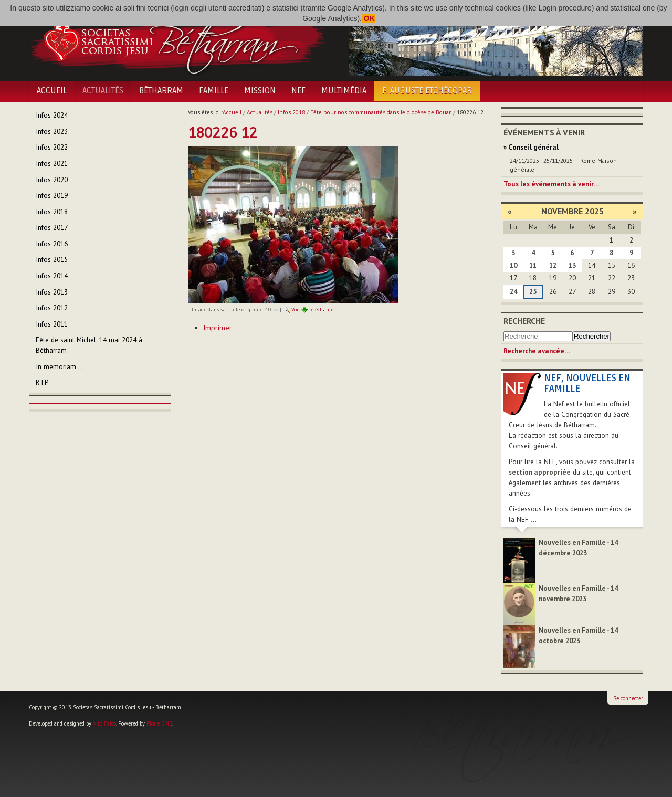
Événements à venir (544, 132)
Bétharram (161, 91)
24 (513, 292)
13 (572, 265)
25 (533, 292)
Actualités (103, 91)
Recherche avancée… (537, 351)
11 (533, 265)
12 (553, 265)
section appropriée (540, 472)
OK (368, 18)
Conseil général (533, 147)
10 (513, 265)
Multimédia (344, 91)
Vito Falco (104, 723)
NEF (298, 91)
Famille (214, 91)
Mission (260, 91)
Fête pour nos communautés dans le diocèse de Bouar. (381, 112)
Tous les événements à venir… (551, 184)
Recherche (524, 321)
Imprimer (218, 328)
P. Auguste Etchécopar (427, 91)
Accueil (52, 91)
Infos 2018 (291, 112)
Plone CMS (159, 723)
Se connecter (628, 698)
